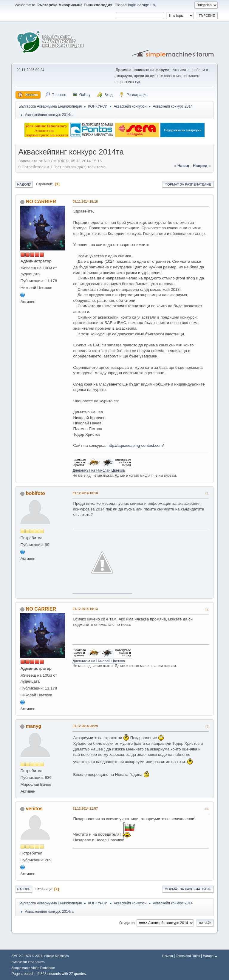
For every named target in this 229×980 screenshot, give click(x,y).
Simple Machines (56, 956)
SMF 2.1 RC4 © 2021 (27, 956)
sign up (148, 5)
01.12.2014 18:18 (85, 493)
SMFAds (17, 962)
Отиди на (127, 923)
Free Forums (36, 962)
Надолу (24, 184)
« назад (182, 166)
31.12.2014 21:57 (85, 808)
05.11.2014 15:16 (85, 201)
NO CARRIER (41, 202)
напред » (202, 166)
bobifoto (35, 493)
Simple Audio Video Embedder (33, 968)
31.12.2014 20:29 (85, 726)
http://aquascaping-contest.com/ (136, 445)
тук (137, 82)
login (132, 5)
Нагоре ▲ (210, 956)
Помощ (168, 956)
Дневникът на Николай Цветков (99, 470)
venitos (34, 809)
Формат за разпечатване (188, 184)
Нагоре (24, 889)
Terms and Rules (188, 956)
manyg (34, 726)
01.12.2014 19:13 (85, 609)
